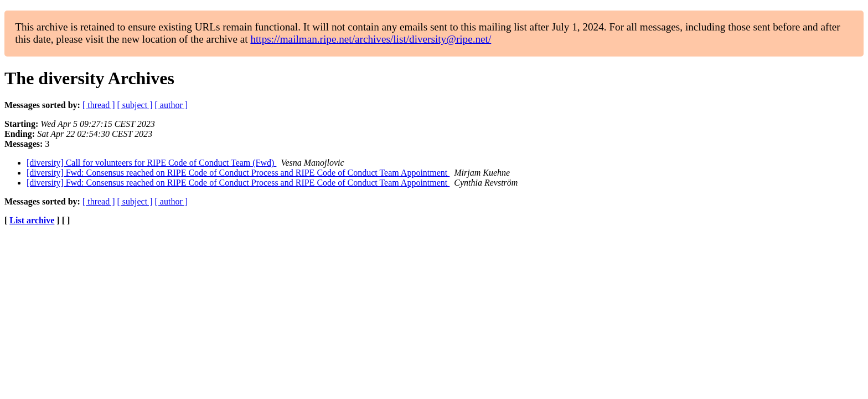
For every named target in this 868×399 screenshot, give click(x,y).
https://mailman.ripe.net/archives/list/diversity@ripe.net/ (371, 39)
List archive (32, 220)
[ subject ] (135, 105)
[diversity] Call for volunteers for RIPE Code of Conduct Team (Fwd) (151, 163)
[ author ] (172, 105)
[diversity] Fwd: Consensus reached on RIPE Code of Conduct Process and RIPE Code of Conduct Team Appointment (238, 173)
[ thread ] (99, 105)
